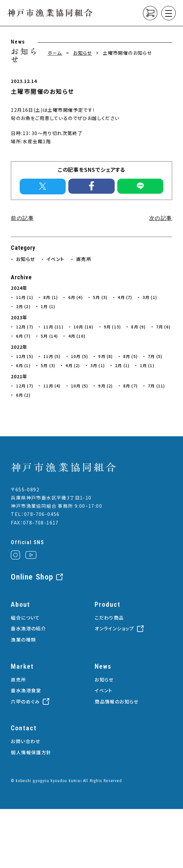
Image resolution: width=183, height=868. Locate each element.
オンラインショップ (114, 628)
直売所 (84, 259)
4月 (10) (77, 336)
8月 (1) (51, 297)
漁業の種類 (23, 640)
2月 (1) (122, 365)
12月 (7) (25, 327)
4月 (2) (73, 365)
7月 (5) (155, 356)
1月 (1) (48, 306)
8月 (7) (130, 386)
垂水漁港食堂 (26, 690)
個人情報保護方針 (31, 752)
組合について (25, 618)
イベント (56, 259)
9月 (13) (112, 327)
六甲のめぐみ (25, 701)
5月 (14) (49, 336)
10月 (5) (80, 356)
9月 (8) (105, 356)
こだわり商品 (109, 618)
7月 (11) (156, 386)
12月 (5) (25, 356)
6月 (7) (23, 336)
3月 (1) (150, 297)
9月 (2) (105, 386)
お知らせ (82, 53)
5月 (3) (100, 297)
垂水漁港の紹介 (28, 628)
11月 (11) (53, 327)
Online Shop (32, 577)
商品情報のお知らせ (117, 701)
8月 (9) (138, 327)
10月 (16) (84, 327)
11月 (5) (52, 356)
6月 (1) (23, 365)
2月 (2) (23, 306)
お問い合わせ (25, 741)
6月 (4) (76, 297)
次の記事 (161, 218)
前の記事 (22, 218)
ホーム (55, 53)
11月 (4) (52, 386)
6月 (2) (23, 395)
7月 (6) (163, 327)
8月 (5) (130, 356)
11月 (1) (25, 297)
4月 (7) (125, 297)
